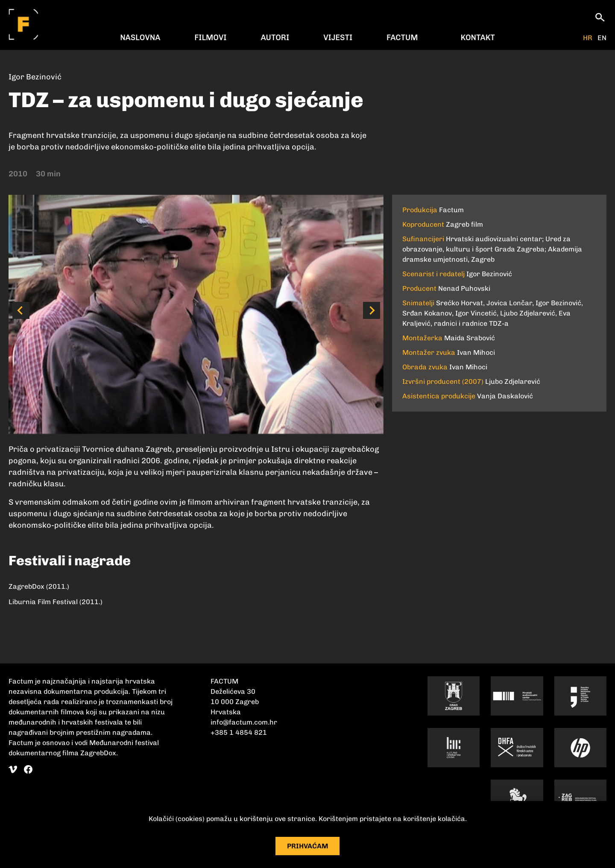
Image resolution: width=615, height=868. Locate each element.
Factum (402, 38)
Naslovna (140, 38)
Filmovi (210, 38)
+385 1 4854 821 (239, 732)
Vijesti (338, 38)
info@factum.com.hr (244, 722)
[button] (21, 310)
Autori (275, 38)
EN (602, 38)
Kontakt (478, 38)
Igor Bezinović (35, 77)
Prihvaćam (308, 846)
